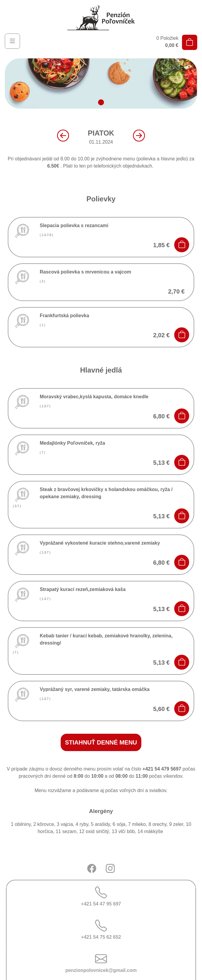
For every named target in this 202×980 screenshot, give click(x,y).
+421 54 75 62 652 (101, 930)
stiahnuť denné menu (101, 742)
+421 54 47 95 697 (101, 896)
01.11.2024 (101, 137)
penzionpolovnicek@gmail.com (101, 963)
